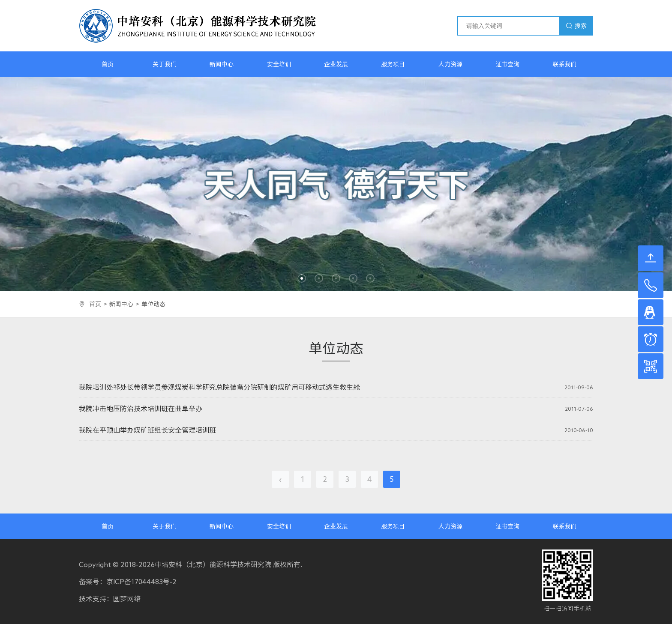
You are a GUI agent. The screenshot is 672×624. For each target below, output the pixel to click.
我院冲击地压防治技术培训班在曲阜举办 (141, 409)
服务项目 (393, 64)
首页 (108, 64)
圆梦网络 (127, 599)
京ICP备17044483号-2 (141, 582)
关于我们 (165, 64)
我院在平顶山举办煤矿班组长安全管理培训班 (147, 430)
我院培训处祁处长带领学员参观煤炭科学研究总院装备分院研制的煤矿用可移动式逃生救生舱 (219, 387)
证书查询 (507, 64)
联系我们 (564, 64)
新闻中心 (222, 64)
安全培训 (279, 64)
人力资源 (450, 64)
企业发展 (336, 64)
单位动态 (153, 304)
